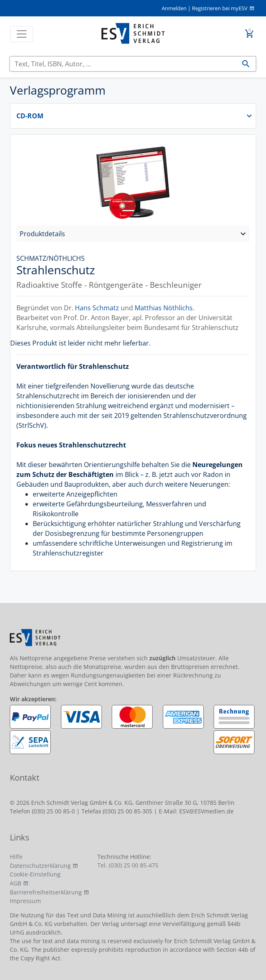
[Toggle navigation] (22, 34)
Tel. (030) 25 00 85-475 (128, 865)
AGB (16, 883)
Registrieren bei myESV (220, 8)
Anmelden (174, 8)
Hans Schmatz (97, 308)
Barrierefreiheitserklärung (46, 892)
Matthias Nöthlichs (164, 308)
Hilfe (16, 857)
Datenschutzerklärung (40, 866)
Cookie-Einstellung (35, 874)
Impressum (25, 901)
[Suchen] (123, 64)
